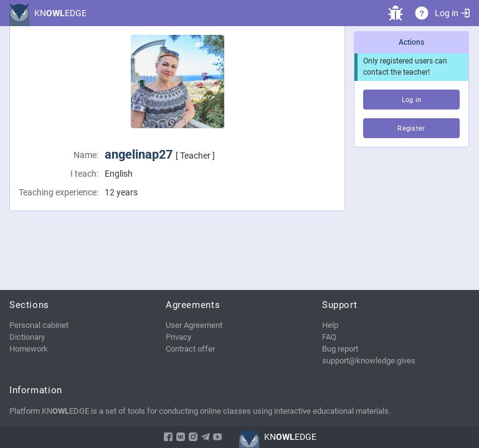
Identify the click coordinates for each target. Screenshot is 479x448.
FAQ (329, 337)
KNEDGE (60, 13)
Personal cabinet (39, 325)
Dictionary (27, 337)
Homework (29, 349)
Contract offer (190, 349)
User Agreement (194, 325)
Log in (452, 13)
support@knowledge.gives (369, 361)
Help (330, 325)
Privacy (178, 337)
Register (411, 128)
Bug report (340, 349)
